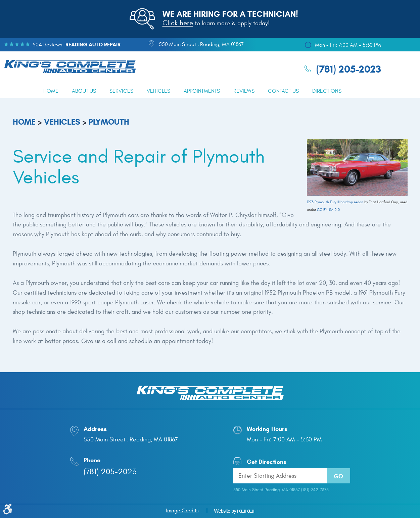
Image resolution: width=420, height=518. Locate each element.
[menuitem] (51, 91)
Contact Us (283, 91)
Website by (234, 511)
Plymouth (109, 122)
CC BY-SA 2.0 (328, 210)
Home (51, 91)
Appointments (202, 91)
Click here (178, 23)
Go (338, 476)
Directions (327, 91)
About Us (84, 91)
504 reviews (47, 45)
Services (121, 91)
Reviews (244, 91)
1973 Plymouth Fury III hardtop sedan (335, 202)
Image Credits (182, 511)
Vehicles (158, 91)
